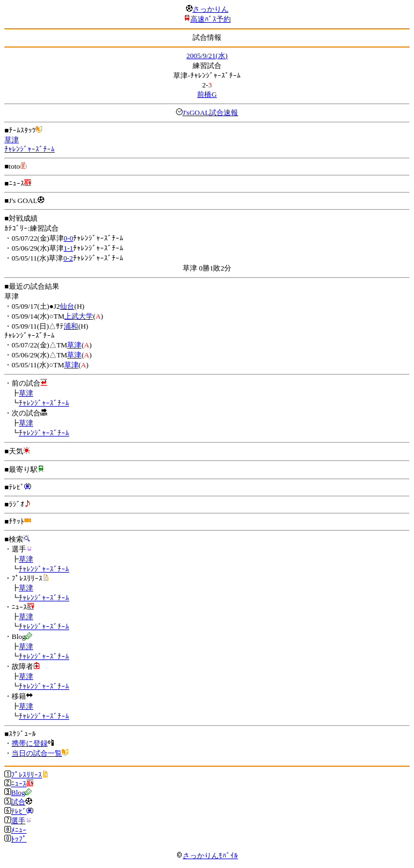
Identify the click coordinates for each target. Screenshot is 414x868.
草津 (12, 140)
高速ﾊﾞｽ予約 (211, 19)
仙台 (67, 306)
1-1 (68, 248)
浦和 (71, 326)
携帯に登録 (30, 743)
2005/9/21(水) (207, 56)
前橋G (207, 94)
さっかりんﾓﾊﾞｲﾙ (207, 856)
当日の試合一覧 (37, 753)
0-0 (68, 238)
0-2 (68, 258)
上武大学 (79, 316)
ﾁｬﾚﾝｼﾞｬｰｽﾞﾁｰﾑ (30, 149)
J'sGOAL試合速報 (211, 113)
